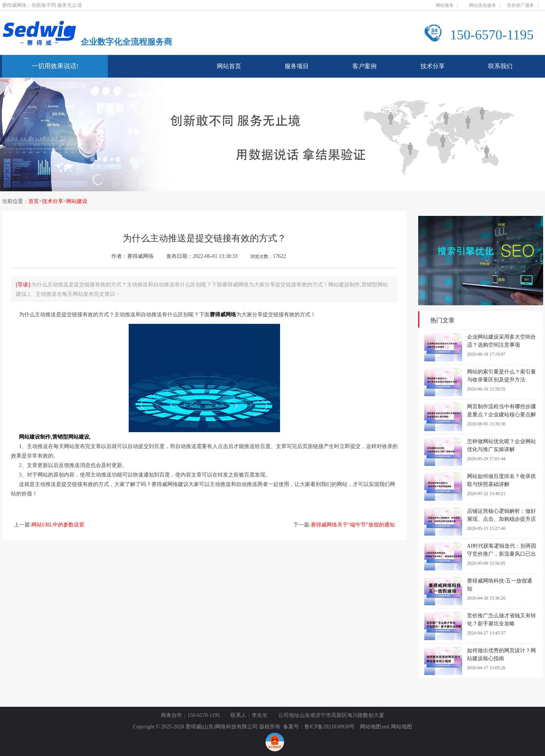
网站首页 (229, 66)
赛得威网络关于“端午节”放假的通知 (353, 525)
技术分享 (433, 66)
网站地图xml (375, 727)
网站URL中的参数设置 (58, 525)
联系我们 (500, 66)
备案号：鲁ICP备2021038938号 (319, 727)
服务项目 (297, 66)
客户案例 (364, 66)
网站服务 (445, 5)
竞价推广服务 (520, 5)
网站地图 (402, 727)
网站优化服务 (483, 5)
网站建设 (77, 201)
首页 (34, 201)
